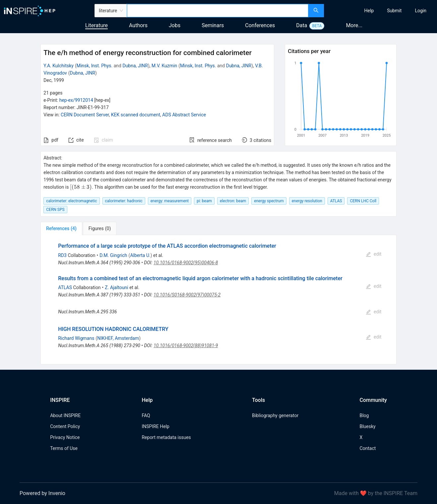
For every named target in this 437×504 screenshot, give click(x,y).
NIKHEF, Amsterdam (118, 338)
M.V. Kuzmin (164, 66)
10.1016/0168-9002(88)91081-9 (186, 346)
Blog (364, 415)
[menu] (381, 11)
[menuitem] (369, 11)
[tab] (61, 228)
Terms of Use (64, 448)
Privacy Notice (65, 437)
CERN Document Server (85, 115)
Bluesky (367, 426)
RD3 (62, 255)
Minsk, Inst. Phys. (95, 66)
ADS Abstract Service (184, 115)
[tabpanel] (218, 300)
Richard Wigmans (76, 338)
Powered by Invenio (42, 493)
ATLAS (65, 287)
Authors (138, 25)
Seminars (213, 25)
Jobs (175, 25)
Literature (96, 25)
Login (421, 11)
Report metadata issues (166, 437)
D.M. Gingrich (113, 255)
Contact (368, 448)
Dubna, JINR (135, 66)
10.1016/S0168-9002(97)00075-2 (187, 295)
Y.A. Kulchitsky (59, 66)
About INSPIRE (65, 415)
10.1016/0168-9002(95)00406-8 (186, 263)
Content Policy (65, 426)
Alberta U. (140, 255)
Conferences (260, 25)
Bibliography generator (275, 415)
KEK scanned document (136, 115)
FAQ (146, 415)
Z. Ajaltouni (116, 287)
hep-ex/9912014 (76, 100)
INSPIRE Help (155, 426)
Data (302, 25)
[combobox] (218, 11)
